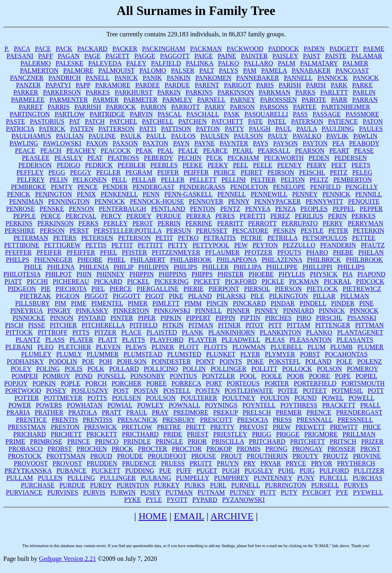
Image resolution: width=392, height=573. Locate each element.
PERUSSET (212, 231)
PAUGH (260, 129)
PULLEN (50, 478)
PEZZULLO (299, 245)
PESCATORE (250, 231)
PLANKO (319, 332)
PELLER (173, 180)
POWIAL (120, 405)
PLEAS (275, 340)
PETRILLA (282, 238)
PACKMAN (206, 49)
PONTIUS (183, 376)
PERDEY (139, 216)
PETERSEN (97, 238)
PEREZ (280, 216)
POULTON (275, 398)
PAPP (83, 85)
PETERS (65, 238)
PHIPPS (202, 274)
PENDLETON (249, 187)
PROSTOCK (24, 456)
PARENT (207, 85)
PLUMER (370, 347)
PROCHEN (92, 449)
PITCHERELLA (103, 325)
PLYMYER (280, 354)
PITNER (229, 325)
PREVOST (254, 427)
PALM (286, 63)
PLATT (108, 340)
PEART (339, 151)
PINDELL (313, 303)
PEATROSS (123, 158)
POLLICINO (161, 369)
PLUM (316, 347)
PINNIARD (298, 311)
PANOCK (366, 78)
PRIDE (173, 434)
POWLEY (151, 405)
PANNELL (298, 78)
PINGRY (59, 311)
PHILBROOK (365, 260)
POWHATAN (85, 405)
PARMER (106, 100)
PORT (214, 383)
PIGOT (154, 296)
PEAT (95, 158)
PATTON (208, 129)
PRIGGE (288, 434)
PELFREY (31, 180)
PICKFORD (241, 281)
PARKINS (199, 92)
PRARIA (18, 412)
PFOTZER (258, 252)
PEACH (51, 151)
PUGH (231, 471)
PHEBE (343, 252)
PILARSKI (231, 296)
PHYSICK (324, 274)
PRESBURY (179, 420)
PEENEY (290, 165)
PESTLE (312, 231)
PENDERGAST (154, 187)
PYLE (154, 500)
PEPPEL (344, 209)
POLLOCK (297, 369)
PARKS (305, 92)
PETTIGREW (62, 245)
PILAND (200, 296)
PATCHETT (227, 121)
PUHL (286, 471)
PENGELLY (362, 187)
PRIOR (197, 441)
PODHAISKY (25, 361)
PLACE (131, 332)
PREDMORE (191, 412)
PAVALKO (307, 136)
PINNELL (208, 311)
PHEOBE (90, 260)
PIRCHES (279, 318)
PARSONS (274, 107)
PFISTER (134, 252)
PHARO (317, 252)
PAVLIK (337, 136)
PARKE (362, 85)
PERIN (337, 216)
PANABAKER (311, 71)
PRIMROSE (46, 441)
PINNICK (332, 311)
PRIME (15, 441)
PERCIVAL (81, 216)
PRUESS (173, 463)
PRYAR (271, 463)
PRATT (112, 412)
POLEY (21, 369)
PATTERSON (116, 129)
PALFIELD (166, 63)
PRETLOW (137, 427)
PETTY (178, 245)
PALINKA (199, 63)
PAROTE (314, 100)
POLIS (73, 369)
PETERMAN (31, 238)
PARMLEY (177, 100)
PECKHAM (243, 158)
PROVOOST (31, 463)
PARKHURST (133, 92)
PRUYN (228, 463)
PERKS (88, 223)
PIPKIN (171, 318)
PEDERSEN (351, 158)
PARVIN (141, 114)
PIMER (137, 303)
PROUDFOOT (167, 456)
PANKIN (179, 78)
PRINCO (107, 441)
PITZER (105, 332)
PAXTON (156, 143)
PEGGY (81, 172)
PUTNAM (211, 492)
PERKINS (19, 223)
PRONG (276, 449)
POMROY (57, 376)
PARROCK (121, 107)
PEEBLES (164, 165)
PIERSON (288, 289)
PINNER (238, 311)
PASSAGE (327, 114)
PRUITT (201, 463)
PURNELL (246, 485)
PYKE (132, 500)
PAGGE (145, 56)
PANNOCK (333, 78)
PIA (347, 274)
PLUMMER (103, 354)
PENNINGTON (69, 201)
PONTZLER (218, 376)
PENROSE (20, 209)
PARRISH (88, 107)
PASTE (16, 121)
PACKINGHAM (164, 49)
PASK (232, 114)
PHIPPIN (142, 274)
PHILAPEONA (237, 260)
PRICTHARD (140, 434)
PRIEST (198, 434)
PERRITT (230, 223)
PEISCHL (312, 172)
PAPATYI (58, 85)
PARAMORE (113, 85)
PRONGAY (307, 449)
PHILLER (216, 267)
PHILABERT (148, 260)
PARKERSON (62, 92)
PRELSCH (257, 412)
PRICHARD (30, 434)
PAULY (278, 136)
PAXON (97, 143)
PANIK (152, 78)
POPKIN (44, 383)
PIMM (193, 303)
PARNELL (211, 100)
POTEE (288, 391)
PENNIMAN (26, 201)
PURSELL (325, 485)
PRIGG (262, 434)
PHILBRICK (324, 260)
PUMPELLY (193, 478)
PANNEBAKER (258, 78)
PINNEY (266, 311)
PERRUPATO (300, 223)
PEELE (263, 165)
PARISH (290, 85)
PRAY (160, 412)
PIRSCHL (329, 318)
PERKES (364, 216)
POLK (96, 369)
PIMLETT (166, 303)
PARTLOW (70, 114)
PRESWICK (101, 427)
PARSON (242, 107)
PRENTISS (98, 420)
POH (105, 361)
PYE (342, 492)
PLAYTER (202, 340)
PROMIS (249, 449)
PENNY (239, 201)
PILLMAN (355, 296)
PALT (206, 71)
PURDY (101, 485)
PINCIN (217, 303)
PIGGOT (96, 296)
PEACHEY (81, 151)
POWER (20, 405)
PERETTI (252, 216)
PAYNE (204, 143)
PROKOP (219, 449)
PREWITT (344, 427)
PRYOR (321, 463)
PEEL (241, 165)
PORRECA (186, 383)
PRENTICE (31, 420)
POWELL (361, 398)
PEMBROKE (28, 187)
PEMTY (62, 187)
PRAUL (137, 412)
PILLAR (324, 296)
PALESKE (70, 63)
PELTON (293, 180)
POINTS (231, 361)
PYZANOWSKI (243, 500)
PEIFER (168, 172)
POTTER (27, 398)
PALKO (228, 63)
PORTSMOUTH (363, 383)
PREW (282, 427)
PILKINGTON (288, 296)
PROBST (60, 449)
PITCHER (63, 325)
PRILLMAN (359, 434)
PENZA (285, 209)
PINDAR (283, 303)
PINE (367, 303)
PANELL (97, 78)
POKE (256, 361)
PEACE (25, 151)
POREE (156, 383)
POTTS (97, 398)
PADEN (314, 49)
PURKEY (167, 485)
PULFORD (334, 471)
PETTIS (96, 245)
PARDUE (177, 85)
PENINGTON (53, 194)
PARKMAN (275, 92)
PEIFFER (196, 172)
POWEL (332, 398)
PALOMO (153, 71)
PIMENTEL (107, 303)
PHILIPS (186, 267)
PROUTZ (335, 456)
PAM (250, 71)
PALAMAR (367, 56)
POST (121, 391)
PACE (43, 49)
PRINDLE (137, 441)
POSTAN (146, 391)
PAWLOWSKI (62, 143)
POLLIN (194, 369)
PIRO (304, 318)
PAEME (374, 49)
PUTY (289, 492)
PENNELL (232, 194)
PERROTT (262, 223)
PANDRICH (65, 78)
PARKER (26, 92)
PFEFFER (19, 252)
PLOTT (189, 347)
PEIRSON (281, 172)
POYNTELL (259, 405)
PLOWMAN (249, 347)
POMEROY (363, 369)
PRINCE (79, 441)
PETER (339, 231)
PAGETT (117, 56)
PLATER (81, 340)
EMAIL (189, 516)
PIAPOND (371, 274)
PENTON (203, 209)
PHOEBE (261, 274)
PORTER (277, 383)
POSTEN (208, 391)
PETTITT (150, 245)
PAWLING (24, 143)
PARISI (316, 85)
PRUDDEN (102, 463)
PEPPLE (25, 216)
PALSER (182, 71)
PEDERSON (35, 165)
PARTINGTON (30, 114)
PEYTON (265, 245)
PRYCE (296, 463)
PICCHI (37, 281)
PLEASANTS (355, 340)
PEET (339, 165)
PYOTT (177, 500)
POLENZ (370, 361)
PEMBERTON (352, 180)
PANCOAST (352, 71)
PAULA (307, 129)
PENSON (82, 209)
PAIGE (203, 56)
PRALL (370, 405)
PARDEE (148, 85)
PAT (74, 121)
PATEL (277, 121)
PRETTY (222, 427)
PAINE (227, 56)
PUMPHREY (232, 478)
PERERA (198, 216)
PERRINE (199, 223)
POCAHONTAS (346, 354)
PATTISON (176, 129)
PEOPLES (314, 209)
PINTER (122, 318)
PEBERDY (158, 158)
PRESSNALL (315, 420)
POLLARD (124, 369)
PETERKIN (368, 231)
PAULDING (338, 129)
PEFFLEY (30, 172)
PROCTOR (187, 449)
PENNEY (305, 194)
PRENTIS (65, 420)
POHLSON (132, 361)
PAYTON (315, 143)
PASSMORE (362, 114)
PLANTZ (28, 340)
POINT (205, 361)
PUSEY (151, 492)
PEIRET (252, 172)
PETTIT (122, 245)
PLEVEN (108, 347)
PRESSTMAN (27, 427)
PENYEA (258, 209)
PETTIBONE (22, 245)
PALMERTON (39, 71)
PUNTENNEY (273, 478)
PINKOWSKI (172, 311)
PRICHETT (66, 434)
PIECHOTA (71, 289)
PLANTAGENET (360, 332)
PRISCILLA (228, 441)
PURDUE (72, 485)
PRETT (196, 427)
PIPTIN (250, 318)
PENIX (86, 194)
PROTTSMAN (66, 456)
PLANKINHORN (232, 332)
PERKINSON (55, 223)
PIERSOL (257, 289)
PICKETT (206, 281)
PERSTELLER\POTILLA (128, 231)
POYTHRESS (299, 405)
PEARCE (215, 151)
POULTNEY (239, 398)
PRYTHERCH (356, 463)
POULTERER (199, 398)
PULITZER (369, 471)
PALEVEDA (105, 63)
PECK (215, 158)
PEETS (361, 165)
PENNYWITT (324, 201)
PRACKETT (339, 405)
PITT (275, 325)
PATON (373, 121)
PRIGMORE (321, 434)
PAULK (131, 136)
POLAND (318, 361)
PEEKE (193, 165)
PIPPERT (198, 318)
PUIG (307, 471)
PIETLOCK (322, 289)
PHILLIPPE (282, 267)
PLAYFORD (167, 340)
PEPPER (371, 209)
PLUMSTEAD (143, 354)
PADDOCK (283, 49)
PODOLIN (63, 361)
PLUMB (341, 347)
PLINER (163, 347)
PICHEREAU (71, 281)
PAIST (312, 56)
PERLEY (115, 223)
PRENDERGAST (359, 412)
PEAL (165, 151)
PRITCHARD (267, 441)
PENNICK (336, 194)
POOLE (272, 376)
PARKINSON (236, 92)
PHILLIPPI (317, 267)
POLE (344, 361)
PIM (60, 303)
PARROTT (186, 107)
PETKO (188, 238)
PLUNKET (221, 354)
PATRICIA (20, 129)
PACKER (125, 49)
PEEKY (218, 165)
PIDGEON (22, 289)
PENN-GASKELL (188, 194)
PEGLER (108, 172)
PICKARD (108, 281)
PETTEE (364, 238)
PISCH (14, 325)
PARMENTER (68, 100)
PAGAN (69, 56)
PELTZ (319, 180)
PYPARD (205, 500)
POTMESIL (347, 391)
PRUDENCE (139, 463)
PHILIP (123, 267)
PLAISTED (162, 332)
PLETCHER (75, 347)
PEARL (243, 151)
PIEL (98, 289)
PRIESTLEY (230, 434)
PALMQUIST (116, 71)
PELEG (363, 172)
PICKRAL (337, 281)
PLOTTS (216, 347)
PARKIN (169, 92)
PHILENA (61, 267)
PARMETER (140, 100)
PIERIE (194, 289)
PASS (301, 114)
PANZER (28, 85)
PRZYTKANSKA (28, 471)
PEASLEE (36, 158)
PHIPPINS (173, 274)
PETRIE (252, 238)
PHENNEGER (53, 260)
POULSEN (126, 398)
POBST (310, 354)
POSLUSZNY (90, 391)
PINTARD (92, 318)
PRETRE (169, 427)
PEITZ (339, 172)
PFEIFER (49, 252)
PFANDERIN (338, 245)
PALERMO (36, 63)
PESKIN (285, 231)
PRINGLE (169, 441)
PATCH (95, 121)
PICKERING (171, 281)
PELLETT (203, 180)
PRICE (372, 427)
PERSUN (179, 231)
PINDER (343, 303)
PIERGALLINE (158, 289)
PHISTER (231, 274)
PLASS (55, 340)
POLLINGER (228, 369)
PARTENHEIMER (346, 107)
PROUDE (130, 456)
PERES (225, 216)
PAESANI (20, 56)
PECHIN (190, 158)
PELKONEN (90, 180)
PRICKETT (102, 434)
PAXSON (125, 143)
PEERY (316, 165)
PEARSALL (274, 151)
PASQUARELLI (266, 114)
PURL (218, 485)
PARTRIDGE (107, 114)
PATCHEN (193, 121)
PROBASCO (25, 449)
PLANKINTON (280, 332)
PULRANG (156, 478)
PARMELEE (28, 100)
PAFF (45, 56)
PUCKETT (106, 471)
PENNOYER (206, 201)
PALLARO (258, 63)
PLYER (250, 354)
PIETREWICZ (362, 289)
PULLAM (20, 478)
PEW (241, 245)
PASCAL (169, 114)
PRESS (282, 420)
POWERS (49, 405)
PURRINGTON (286, 485)
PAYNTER (234, 143)
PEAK (144, 151)
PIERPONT (224, 289)
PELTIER (263, 180)
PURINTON (133, 485)
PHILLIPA (247, 267)
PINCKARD (249, 303)
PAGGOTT (175, 56)
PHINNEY (111, 274)
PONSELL (111, 376)
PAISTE (336, 56)
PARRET (31, 107)
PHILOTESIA (22, 274)
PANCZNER (27, 78)
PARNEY (243, 100)
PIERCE (121, 289)
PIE (46, 289)
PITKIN (173, 325)
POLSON (329, 369)
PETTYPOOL (211, 245)
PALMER (355, 63)
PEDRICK (99, 165)
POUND (305, 398)
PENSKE (52, 209)
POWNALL (184, 405)
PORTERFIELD (315, 383)
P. (7, 49)
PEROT (143, 223)
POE (88, 361)
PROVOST (67, 463)
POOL (248, 376)
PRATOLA (83, 412)
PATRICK (52, 129)
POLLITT (264, 369)
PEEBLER (131, 165)
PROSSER (341, 449)
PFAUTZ (373, 245)
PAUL (283, 129)
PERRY (333, 223)
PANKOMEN (213, 78)
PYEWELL (368, 492)
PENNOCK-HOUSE (157, 201)
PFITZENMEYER (176, 252)
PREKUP (225, 412)
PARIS (265, 85)
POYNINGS (221, 405)
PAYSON (286, 143)
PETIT (164, 238)
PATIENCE (343, 121)
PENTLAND (168, 209)
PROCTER (153, 449)
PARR (339, 100)
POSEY (56, 391)
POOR (295, 376)
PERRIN (169, 223)
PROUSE (204, 456)
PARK (339, 85)
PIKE (176, 296)
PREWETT (310, 427)
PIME (79, 303)
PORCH (96, 383)
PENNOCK (110, 201)
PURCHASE (38, 485)
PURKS (195, 485)
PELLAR (144, 180)
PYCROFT (317, 492)
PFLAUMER (222, 252)
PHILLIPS (351, 267)
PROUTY (305, 456)
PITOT (255, 325)
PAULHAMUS (31, 136)
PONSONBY (148, 376)
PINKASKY (92, 311)
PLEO (46, 347)
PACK (64, 49)
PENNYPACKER (278, 201)
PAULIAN (70, 136)
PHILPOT (59, 274)
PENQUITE (364, 201)
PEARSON (310, 151)
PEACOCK (116, 151)
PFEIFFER (81, 252)
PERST (79, 231)
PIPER (147, 318)
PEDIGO (68, 165)
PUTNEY (242, 492)
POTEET (315, 391)
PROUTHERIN (267, 456)
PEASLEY (69, 158)
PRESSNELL (355, 420)
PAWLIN (365, 136)
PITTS (81, 332)
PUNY (306, 478)
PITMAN (201, 325)
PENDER (115, 187)
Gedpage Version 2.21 (67, 559)
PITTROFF (52, 332)
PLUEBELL (286, 347)
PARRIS (59, 107)
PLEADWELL (241, 340)
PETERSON (134, 238)
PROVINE (367, 456)
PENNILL (369, 194)
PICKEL (138, 281)
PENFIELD (325, 187)
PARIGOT (238, 85)
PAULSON (248, 136)
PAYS (261, 143)
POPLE (70, 383)
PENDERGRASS (202, 187)
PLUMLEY (36, 354)
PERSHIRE (20, 231)
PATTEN (82, 129)
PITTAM (298, 325)
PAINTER (254, 56)
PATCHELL (158, 121)
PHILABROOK (191, 260)
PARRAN (365, 100)
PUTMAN (179, 492)
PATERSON (307, 121)
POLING (48, 369)
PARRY (215, 107)
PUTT (268, 492)
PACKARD (92, 49)
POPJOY (16, 383)
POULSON (161, 398)
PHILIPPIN (153, 267)
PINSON (62, 318)
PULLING (81, 478)
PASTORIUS (47, 121)
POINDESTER (171, 361)
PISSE (37, 325)
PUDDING (140, 471)
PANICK (126, 78)
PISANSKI (362, 318)
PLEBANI (19, 347)
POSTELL (177, 391)
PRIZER (372, 441)
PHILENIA (94, 267)
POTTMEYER (63, 398)
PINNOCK (364, 311)
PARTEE (305, 107)
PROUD (101, 456)
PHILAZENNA (282, 260)
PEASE (364, 151)
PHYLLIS (292, 274)
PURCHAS (367, 478)
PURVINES (63, 492)
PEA (338, 143)
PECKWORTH (284, 158)
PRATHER (49, 412)
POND (84, 376)
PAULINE (102, 136)
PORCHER (126, 383)
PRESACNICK (138, 420)
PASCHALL (203, 114)
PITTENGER (332, 325)
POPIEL (367, 376)
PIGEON (68, 296)
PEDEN (319, 158)
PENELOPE (289, 187)
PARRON (154, 107)
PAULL (156, 136)
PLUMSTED (184, 354)
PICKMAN (304, 281)
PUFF (184, 471)
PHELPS (18, 260)
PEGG (57, 172)
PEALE (188, 151)
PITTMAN (370, 325)
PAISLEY (285, 56)
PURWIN (123, 492)
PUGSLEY (259, 471)
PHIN (84, 274)
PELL (119, 180)
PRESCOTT (216, 420)
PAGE (92, 56)
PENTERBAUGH (123, 209)
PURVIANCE (24, 492)
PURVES (356, 485)
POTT (376, 391)
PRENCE (319, 412)
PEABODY (364, 143)
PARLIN (364, 92)
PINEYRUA (26, 311)
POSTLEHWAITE (249, 391)
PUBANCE (72, 471)
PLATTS (133, 340)
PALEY (136, 63)
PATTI (148, 129)
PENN (151, 194)
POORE (319, 376)
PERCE (51, 216)
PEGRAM (139, 172)
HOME (153, 516)
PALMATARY (319, 63)
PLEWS (136, 347)
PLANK (192, 332)
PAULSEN (215, 136)
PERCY (111, 216)
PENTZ (230, 209)
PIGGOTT (126, 296)
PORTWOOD (23, 391)
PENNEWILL (269, 194)
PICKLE (273, 281)
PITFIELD (144, 325)
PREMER (289, 412)
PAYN (181, 143)
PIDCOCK (370, 281)
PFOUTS (289, 252)
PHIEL (116, 260)
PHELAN (371, 252)
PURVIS (94, 492)
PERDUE (169, 216)
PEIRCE (225, 172)
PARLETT (334, 92)
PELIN (59, 180)
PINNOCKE (29, 318)
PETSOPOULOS (325, 238)
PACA (22, 49)
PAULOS (183, 136)
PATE (255, 121)
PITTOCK (19, 332)
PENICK (19, 194)
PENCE (88, 187)
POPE (343, 376)
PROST (370, 449)
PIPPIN (225, 318)
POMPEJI (25, 376)
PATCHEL (123, 121)
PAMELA (274, 71)
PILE (258, 296)
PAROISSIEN (278, 100)
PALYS (228, 71)
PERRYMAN (365, 223)
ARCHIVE (232, 516)
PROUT (231, 456)
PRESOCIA (252, 420)
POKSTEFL (284, 361)
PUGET (207, 471)
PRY (249, 463)
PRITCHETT (308, 441)
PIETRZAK (35, 296)
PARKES (98, 92)
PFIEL (109, 252)
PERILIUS (309, 216)
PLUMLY (69, 354)
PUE (165, 471)
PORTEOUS (243, 383)
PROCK (122, 449)
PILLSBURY (33, 303)
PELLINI (233, 180)
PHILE (33, 267)
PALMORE (78, 71)
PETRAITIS (220, 238)
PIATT (13, 281)
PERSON (52, 231)
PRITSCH (343, 441)
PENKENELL (119, 194)
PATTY (235, 129)
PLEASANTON (311, 340)
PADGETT (344, 49)
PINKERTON (131, 311)
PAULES (371, 129)
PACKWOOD (245, 49)
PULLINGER (118, 478)
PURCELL (334, 478)
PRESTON (65, 427)
